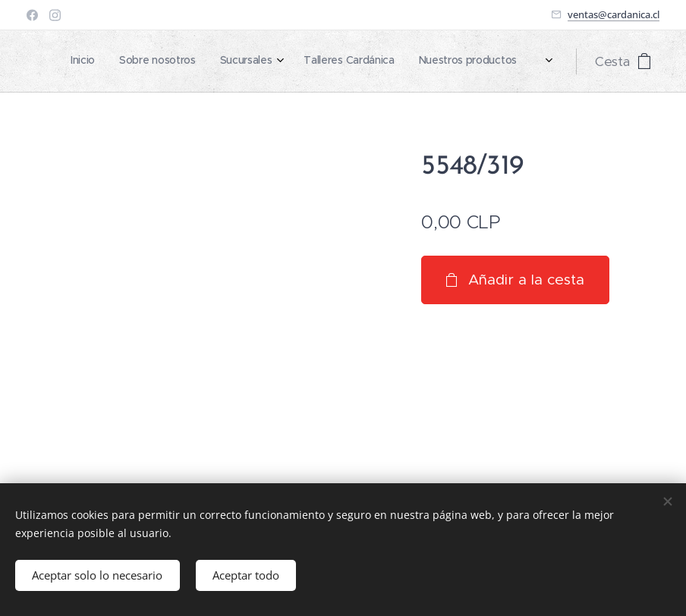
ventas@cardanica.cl (614, 14)
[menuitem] (400, 61)
